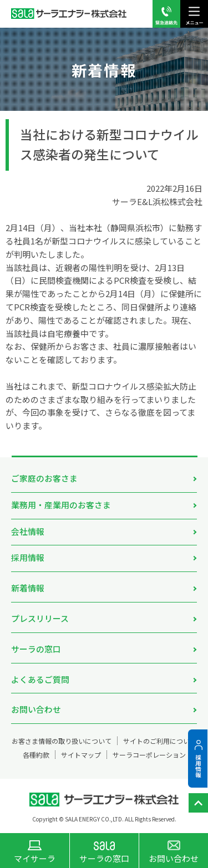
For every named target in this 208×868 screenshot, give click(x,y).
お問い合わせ (36, 709)
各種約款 (36, 755)
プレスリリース (40, 618)
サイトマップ (81, 755)
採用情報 (28, 557)
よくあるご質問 (40, 679)
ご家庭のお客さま (44, 478)
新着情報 (28, 588)
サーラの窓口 (36, 649)
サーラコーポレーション (149, 755)
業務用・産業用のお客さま (61, 505)
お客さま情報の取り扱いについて (62, 741)
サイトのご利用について (160, 741)
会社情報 (28, 531)
